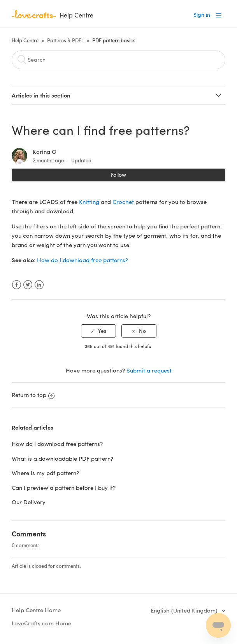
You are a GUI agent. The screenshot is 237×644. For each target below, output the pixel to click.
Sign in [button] (202, 15)
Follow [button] (119, 175)
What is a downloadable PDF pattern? (62, 458)
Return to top (33, 395)
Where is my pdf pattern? (45, 473)
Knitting (89, 202)
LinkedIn (39, 285)
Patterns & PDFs (65, 40)
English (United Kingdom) (185, 610)
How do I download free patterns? (83, 260)
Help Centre (25, 40)
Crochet (123, 202)
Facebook (17, 285)
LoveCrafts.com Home (41, 623)
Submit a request (149, 370)
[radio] (98, 331)
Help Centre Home (36, 610)
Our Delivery (29, 502)
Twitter (28, 285)
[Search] (118, 60)
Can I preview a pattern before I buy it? (64, 487)
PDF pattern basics (114, 40)
